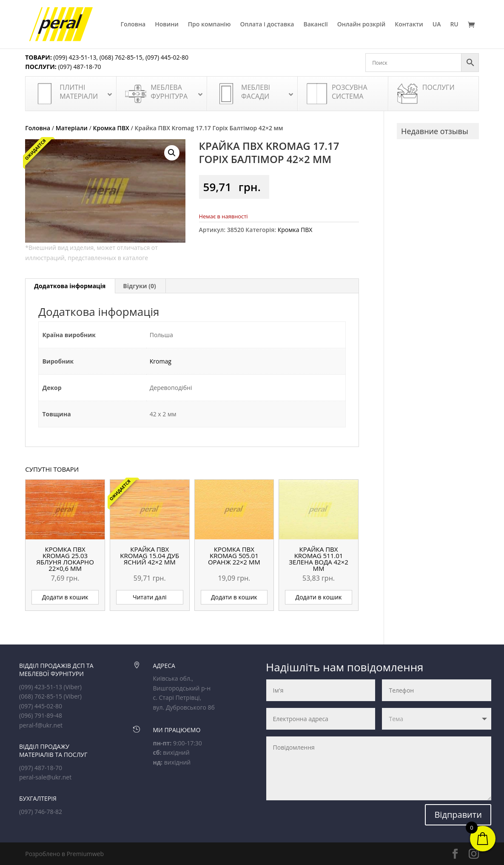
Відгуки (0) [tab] (140, 286)
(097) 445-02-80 (167, 57)
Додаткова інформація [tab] (70, 286)
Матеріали (72, 128)
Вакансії (315, 25)
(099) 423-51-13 (74, 57)
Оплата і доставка (267, 25)
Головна (133, 25)
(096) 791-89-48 (41, 715)
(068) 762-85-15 (121, 57)
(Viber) (73, 687)
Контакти (409, 25)
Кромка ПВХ (111, 128)
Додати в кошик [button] (65, 597)
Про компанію (209, 25)
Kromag (161, 361)
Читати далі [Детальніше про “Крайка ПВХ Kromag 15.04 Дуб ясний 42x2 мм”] (149, 597)
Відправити (458, 815)
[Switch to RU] (454, 35)
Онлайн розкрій (362, 25)
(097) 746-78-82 (41, 812)
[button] (172, 153)
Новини (167, 25)
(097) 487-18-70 (79, 67)
